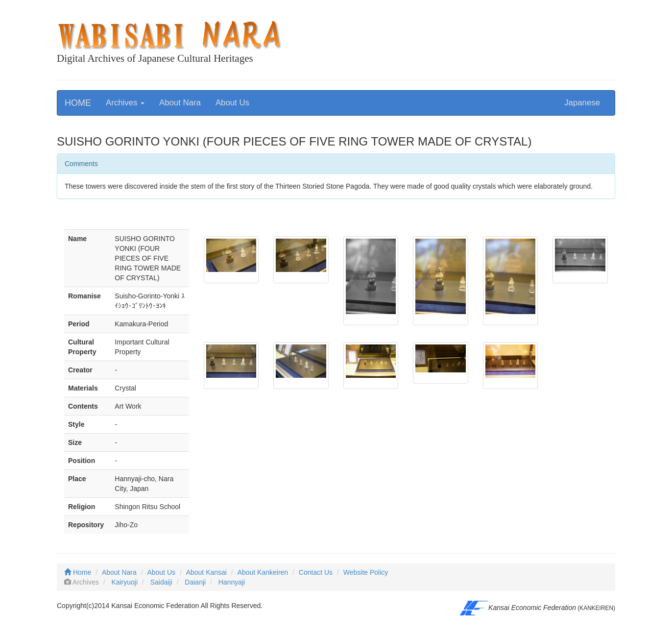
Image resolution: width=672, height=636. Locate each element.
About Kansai (206, 572)
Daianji (195, 582)
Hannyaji (232, 582)
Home (78, 572)
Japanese (582, 103)
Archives (125, 103)
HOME (78, 103)
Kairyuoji (124, 582)
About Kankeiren (263, 572)
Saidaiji (161, 582)
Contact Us (316, 572)
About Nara (180, 103)
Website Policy (366, 572)
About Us (232, 103)
